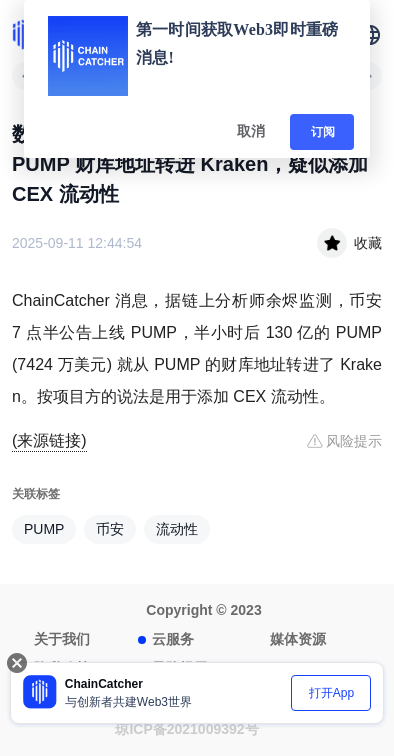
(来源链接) (49, 440)
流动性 (177, 529)
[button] (370, 35)
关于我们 (62, 639)
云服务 (173, 639)
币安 (110, 529)
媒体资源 (298, 639)
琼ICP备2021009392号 (186, 729)
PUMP (44, 529)
